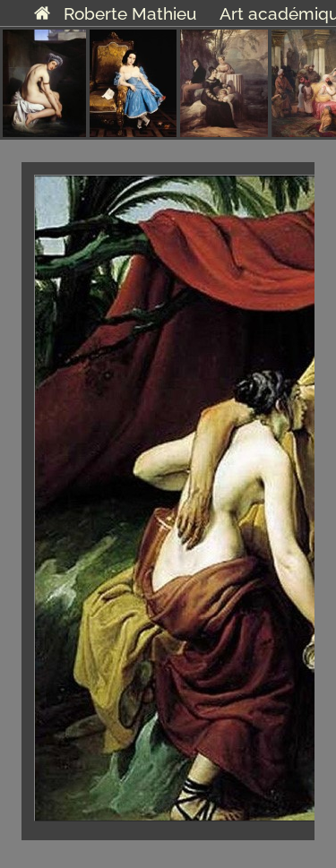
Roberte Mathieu (115, 13)
